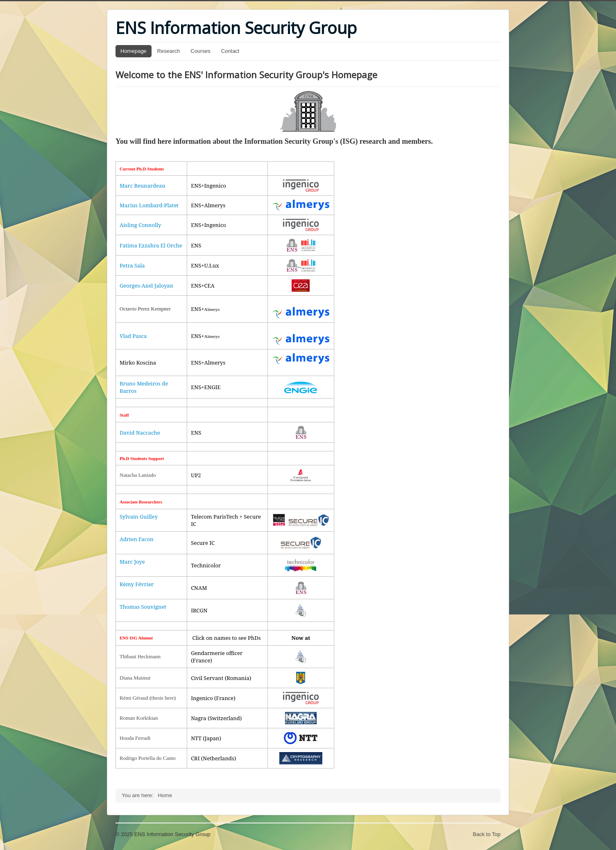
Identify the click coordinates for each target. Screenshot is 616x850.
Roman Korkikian (139, 718)
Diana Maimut (135, 678)
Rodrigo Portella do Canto (148, 758)
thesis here (162, 698)
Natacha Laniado (138, 475)
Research (169, 51)
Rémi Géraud (134, 698)
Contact (230, 51)
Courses (200, 51)
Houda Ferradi (135, 738)
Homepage (134, 51)
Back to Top (487, 834)
